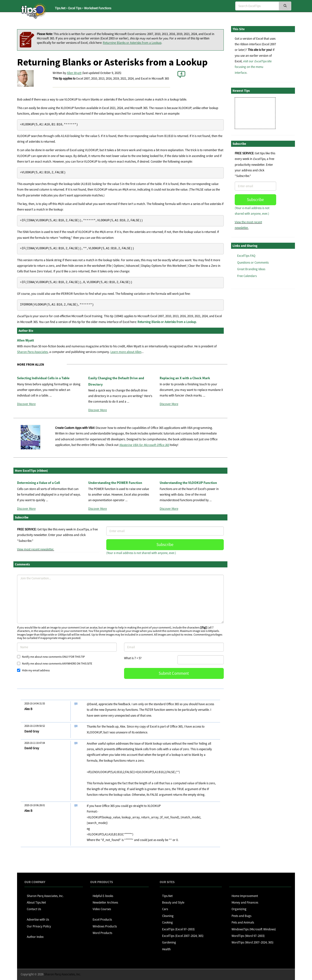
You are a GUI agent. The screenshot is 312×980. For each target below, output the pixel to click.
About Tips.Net (36, 902)
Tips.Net (60, 8)
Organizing (239, 909)
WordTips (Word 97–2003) (248, 936)
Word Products (102, 933)
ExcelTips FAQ (246, 256)
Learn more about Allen (126, 352)
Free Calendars (247, 276)
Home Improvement (245, 896)
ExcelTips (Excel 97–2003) (178, 929)
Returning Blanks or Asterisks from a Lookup (132, 43)
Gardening (169, 942)
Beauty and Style (173, 902)
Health (166, 949)
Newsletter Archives (105, 902)
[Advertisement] (255, 367)
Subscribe (165, 545)
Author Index (35, 937)
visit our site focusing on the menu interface (253, 67)
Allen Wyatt (74, 73)
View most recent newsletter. (36, 549)
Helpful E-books (103, 896)
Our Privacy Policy (39, 926)
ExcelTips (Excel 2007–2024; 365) (183, 936)
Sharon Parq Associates (32, 352)
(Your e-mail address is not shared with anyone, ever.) (141, 553)
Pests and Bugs (241, 916)
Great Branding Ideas (251, 269)
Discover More (26, 404)
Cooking (167, 922)
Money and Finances (245, 902)
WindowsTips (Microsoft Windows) (254, 929)
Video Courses (102, 909)
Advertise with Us (38, 920)
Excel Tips (75, 8)
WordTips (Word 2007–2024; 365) (253, 942)
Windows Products (105, 926)
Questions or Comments (253, 263)
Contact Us (34, 909)
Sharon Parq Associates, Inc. (45, 896)
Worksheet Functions (98, 8)
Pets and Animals (243, 922)
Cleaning (168, 916)
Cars (165, 909)
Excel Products (102, 920)
